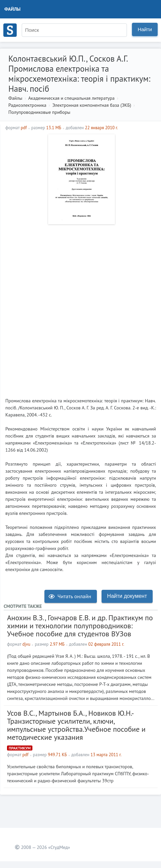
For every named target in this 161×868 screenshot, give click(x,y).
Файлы (13, 9)
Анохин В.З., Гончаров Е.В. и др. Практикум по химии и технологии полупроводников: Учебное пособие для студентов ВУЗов (80, 626)
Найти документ (127, 596)
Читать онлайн (70, 596)
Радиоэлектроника (27, 105)
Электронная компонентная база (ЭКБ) (92, 105)
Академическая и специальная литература (71, 98)
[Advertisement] (80, 308)
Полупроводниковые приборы (39, 112)
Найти (145, 29)
